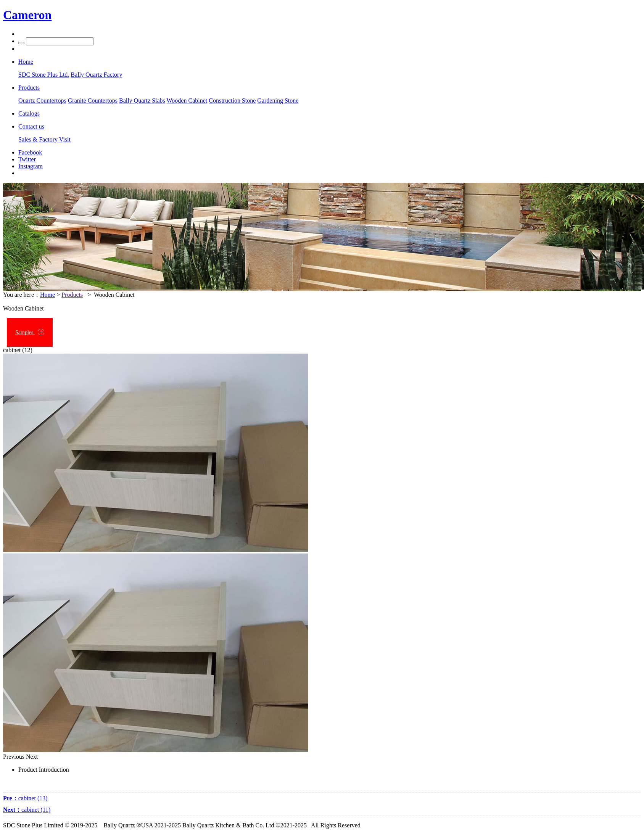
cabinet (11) (27, 810)
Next (32, 757)
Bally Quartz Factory (96, 75)
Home (47, 295)
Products (72, 295)
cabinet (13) (25, 798)
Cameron (27, 15)
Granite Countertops (93, 101)
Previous (14, 757)
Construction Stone (232, 101)
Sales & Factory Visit (44, 139)
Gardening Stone (278, 101)
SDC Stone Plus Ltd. (44, 75)
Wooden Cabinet (187, 101)
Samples (30, 332)
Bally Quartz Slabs (142, 101)
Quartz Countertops (42, 101)
